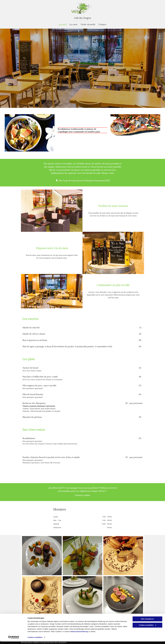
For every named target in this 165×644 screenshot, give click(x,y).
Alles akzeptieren (147, 622)
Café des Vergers (82, 18)
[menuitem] (63, 24)
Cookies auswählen (35, 640)
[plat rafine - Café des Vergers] (83, 556)
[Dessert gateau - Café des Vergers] (42, 596)
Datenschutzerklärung (79, 634)
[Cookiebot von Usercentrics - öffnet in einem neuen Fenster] (14, 640)
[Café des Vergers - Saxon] (123, 556)
